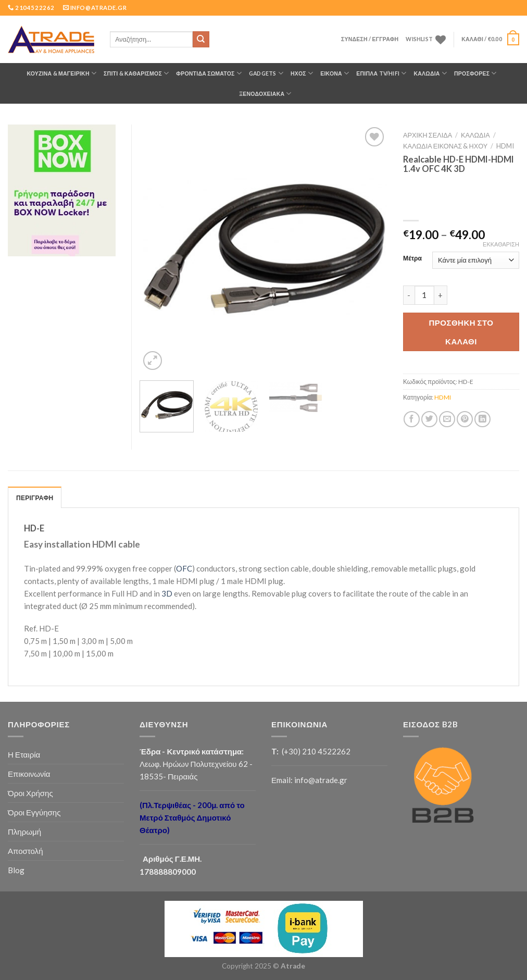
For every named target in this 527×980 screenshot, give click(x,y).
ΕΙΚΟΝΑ (335, 73)
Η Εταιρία (24, 754)
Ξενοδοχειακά (265, 94)
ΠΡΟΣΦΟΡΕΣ (475, 73)
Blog (16, 870)
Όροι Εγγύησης (34, 812)
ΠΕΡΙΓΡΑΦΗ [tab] (35, 498)
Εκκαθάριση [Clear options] (501, 244)
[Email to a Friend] (447, 419)
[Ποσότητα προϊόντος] (424, 295)
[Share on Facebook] (412, 419)
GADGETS (266, 73)
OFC (184, 568)
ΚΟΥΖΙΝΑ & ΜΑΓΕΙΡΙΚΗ (61, 73)
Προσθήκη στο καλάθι (461, 332)
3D (167, 593)
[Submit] (201, 40)
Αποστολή (26, 851)
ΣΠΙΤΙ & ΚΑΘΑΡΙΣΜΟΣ (136, 73)
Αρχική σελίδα (428, 135)
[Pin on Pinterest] (465, 419)
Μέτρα (412, 259)
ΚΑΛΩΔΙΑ (430, 73)
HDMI (505, 146)
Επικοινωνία (29, 774)
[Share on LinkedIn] (482, 419)
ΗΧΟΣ (302, 73)
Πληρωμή (24, 832)
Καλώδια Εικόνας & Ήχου (445, 146)
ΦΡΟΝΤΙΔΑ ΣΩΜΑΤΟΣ (209, 73)
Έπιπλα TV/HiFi (381, 73)
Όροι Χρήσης (30, 793)
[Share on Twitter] (429, 419)
